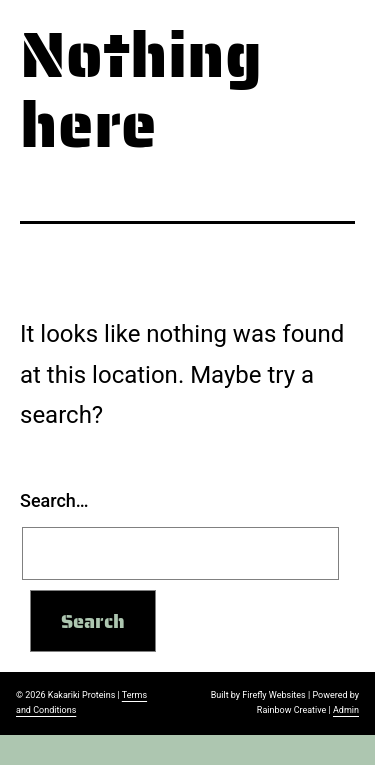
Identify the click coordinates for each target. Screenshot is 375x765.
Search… (54, 500)
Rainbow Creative (291, 710)
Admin (346, 710)
